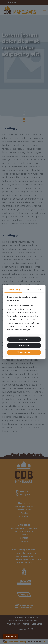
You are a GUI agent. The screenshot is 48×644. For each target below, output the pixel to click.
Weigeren (24, 339)
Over (39, 289)
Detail (28, 289)
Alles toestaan (24, 352)
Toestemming (13, 289)
